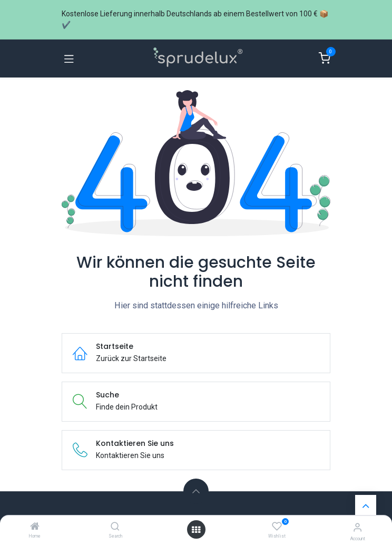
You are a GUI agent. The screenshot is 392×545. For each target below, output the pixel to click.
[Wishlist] (277, 527)
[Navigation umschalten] (69, 59)
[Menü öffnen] (196, 530)
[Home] (35, 527)
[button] (196, 491)
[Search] (115, 527)
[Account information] (357, 527)
